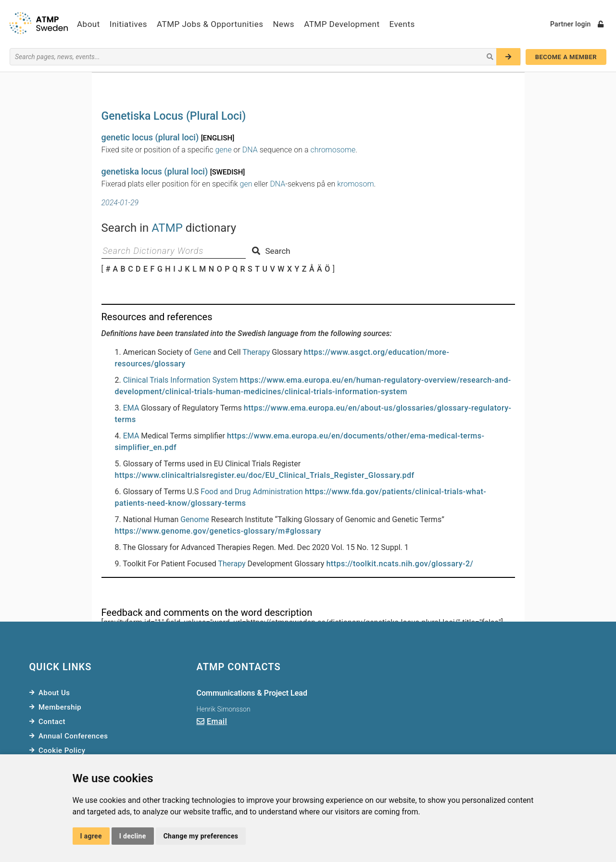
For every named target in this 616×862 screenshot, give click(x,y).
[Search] (508, 57)
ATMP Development (342, 24)
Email (217, 721)
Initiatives (128, 24)
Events (402, 24)
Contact (52, 722)
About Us (54, 693)
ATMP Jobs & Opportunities (210, 24)
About (88, 24)
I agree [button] (91, 836)
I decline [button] (133, 836)
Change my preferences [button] (201, 836)
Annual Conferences (73, 736)
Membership (60, 707)
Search (271, 251)
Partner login (577, 24)
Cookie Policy (62, 750)
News (283, 24)
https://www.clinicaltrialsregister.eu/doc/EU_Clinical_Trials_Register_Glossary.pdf (265, 475)
